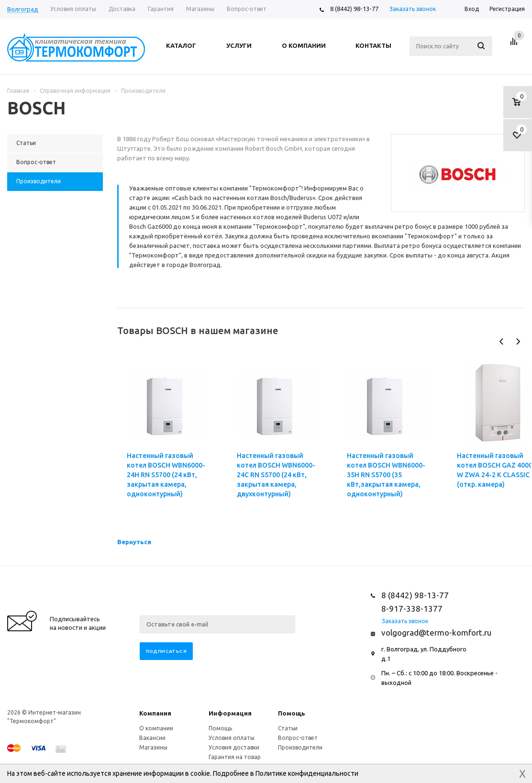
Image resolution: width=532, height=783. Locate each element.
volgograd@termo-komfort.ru (436, 632)
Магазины (153, 747)
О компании (156, 728)
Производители (300, 747)
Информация (230, 713)
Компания (155, 713)
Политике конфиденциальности (307, 773)
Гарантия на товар (235, 757)
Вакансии (152, 738)
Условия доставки (234, 747)
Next (518, 341)
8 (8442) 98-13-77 (354, 9)
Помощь (292, 713)
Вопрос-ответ (298, 738)
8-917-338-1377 (412, 609)
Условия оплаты (232, 738)
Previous (502, 341)
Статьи (288, 728)
